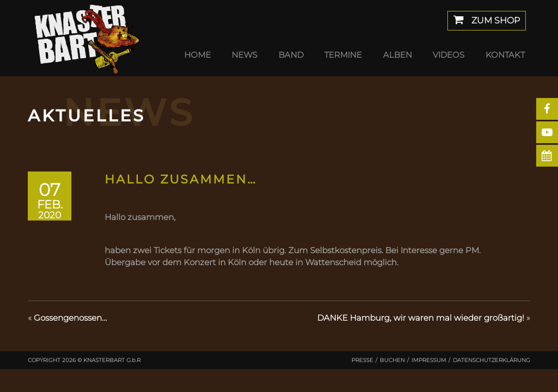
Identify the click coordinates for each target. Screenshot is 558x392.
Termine (343, 55)
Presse (362, 360)
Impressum (429, 360)
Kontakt (505, 55)
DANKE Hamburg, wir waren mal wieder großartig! (421, 318)
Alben (398, 55)
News (244, 55)
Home (198, 55)
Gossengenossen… (70, 318)
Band (291, 55)
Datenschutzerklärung (492, 360)
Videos (448, 55)
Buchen (392, 360)
